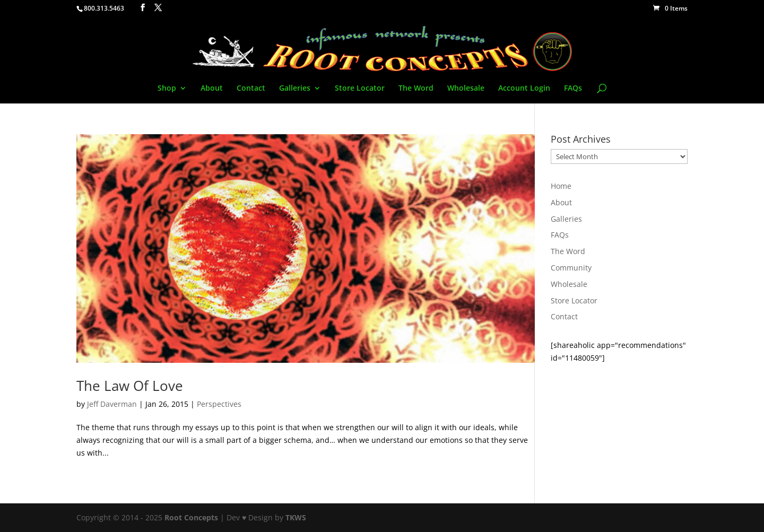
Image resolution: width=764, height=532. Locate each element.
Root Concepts (191, 517)
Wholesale (466, 89)
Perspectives (219, 404)
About (212, 89)
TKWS (296, 517)
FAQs (573, 89)
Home (561, 186)
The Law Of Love (130, 386)
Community (571, 268)
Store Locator (360, 89)
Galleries (295, 89)
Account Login (524, 89)
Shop (167, 89)
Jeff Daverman (112, 404)
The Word (416, 89)
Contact (251, 89)
